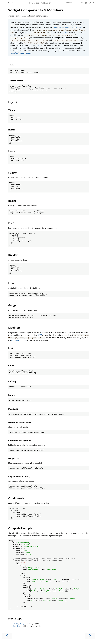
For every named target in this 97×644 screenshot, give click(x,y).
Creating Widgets (19, 624)
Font (11, 348)
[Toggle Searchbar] (13, 3)
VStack (12, 110)
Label (12, 283)
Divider (13, 255)
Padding (12, 381)
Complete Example (19, 340)
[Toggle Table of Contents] (3, 3)
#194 (66, 33)
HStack (12, 130)
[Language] (74, 3)
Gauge (12, 305)
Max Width (14, 409)
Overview (16, 626)
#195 (38, 46)
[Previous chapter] (7, 636)
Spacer (13, 173)
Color (11, 366)
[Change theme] (8, 3)
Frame (11, 395)
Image (12, 201)
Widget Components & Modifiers (36, 10)
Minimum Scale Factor (20, 423)
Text (11, 64)
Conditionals (16, 498)
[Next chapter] (90, 636)
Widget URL (14, 458)
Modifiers (14, 328)
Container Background (20, 441)
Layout (13, 102)
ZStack (12, 151)
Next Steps (15, 618)
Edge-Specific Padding (19, 476)
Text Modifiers (16, 81)
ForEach (13, 223)
